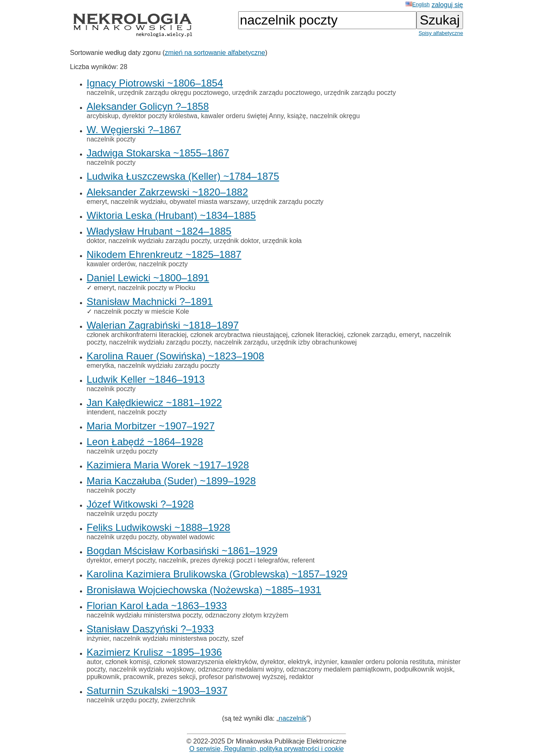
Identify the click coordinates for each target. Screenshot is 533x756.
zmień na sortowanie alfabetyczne (215, 53)
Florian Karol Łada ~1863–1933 (157, 606)
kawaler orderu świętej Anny (242, 116)
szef (237, 638)
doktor (96, 241)
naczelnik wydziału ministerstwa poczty (144, 615)
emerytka (100, 366)
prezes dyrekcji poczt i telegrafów (239, 560)
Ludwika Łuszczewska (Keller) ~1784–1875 (183, 176)
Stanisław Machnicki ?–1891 (150, 301)
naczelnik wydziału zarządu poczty (159, 241)
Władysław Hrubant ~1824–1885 (159, 231)
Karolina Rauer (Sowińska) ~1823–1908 (175, 356)
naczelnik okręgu (335, 116)
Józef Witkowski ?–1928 (140, 504)
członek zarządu (371, 335)
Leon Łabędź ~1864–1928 (145, 442)
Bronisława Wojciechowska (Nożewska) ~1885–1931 (204, 590)
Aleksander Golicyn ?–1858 (148, 106)
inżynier (98, 638)
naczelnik (101, 93)
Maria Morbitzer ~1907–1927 (151, 426)
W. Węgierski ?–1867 (134, 130)
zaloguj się (447, 5)
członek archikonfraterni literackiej (137, 335)
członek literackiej (318, 335)
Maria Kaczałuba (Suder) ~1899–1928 (171, 481)
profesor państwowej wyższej (242, 677)
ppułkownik (103, 677)
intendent (100, 412)
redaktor (301, 677)
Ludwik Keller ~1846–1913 (146, 379)
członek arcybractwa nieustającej (239, 335)
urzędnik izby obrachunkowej (314, 342)
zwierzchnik (178, 700)
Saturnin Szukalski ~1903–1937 (157, 690)
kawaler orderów (111, 264)
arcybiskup (102, 116)
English (418, 4)
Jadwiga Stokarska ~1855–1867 (158, 153)
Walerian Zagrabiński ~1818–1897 (163, 325)
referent (303, 560)
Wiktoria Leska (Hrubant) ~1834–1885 (171, 215)
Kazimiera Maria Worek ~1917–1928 (168, 465)
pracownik (138, 677)
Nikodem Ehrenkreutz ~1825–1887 (164, 254)
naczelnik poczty (111, 139)
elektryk (299, 662)
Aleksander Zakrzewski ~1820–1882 (167, 192)
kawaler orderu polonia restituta (387, 662)
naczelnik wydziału (138, 202)
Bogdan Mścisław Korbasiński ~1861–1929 (182, 551)
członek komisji (127, 662)
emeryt (97, 202)
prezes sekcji (176, 677)
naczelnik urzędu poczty (122, 451)
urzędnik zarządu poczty (360, 93)
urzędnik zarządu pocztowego (276, 93)
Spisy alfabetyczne (441, 33)
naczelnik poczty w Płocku (157, 288)
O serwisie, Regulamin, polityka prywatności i (267, 749)
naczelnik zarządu (241, 342)
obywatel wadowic (188, 537)
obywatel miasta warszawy (209, 202)
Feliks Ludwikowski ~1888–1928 (158, 527)
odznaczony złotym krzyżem (247, 615)
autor (94, 662)
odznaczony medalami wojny (240, 669)
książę (297, 116)
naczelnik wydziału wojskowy (152, 669)
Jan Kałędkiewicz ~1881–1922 (154, 403)
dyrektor (98, 560)
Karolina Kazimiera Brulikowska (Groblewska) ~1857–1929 (217, 574)
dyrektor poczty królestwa (160, 116)
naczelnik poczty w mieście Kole (141, 311)
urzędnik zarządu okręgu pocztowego (173, 93)
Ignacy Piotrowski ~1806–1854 (155, 83)
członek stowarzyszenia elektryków (205, 662)
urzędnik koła (282, 241)
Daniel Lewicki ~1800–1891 (148, 278)
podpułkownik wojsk (423, 669)
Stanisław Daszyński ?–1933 (150, 629)
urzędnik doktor (236, 241)
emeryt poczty (134, 560)
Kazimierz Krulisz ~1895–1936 (154, 652)
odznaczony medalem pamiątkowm (338, 669)
